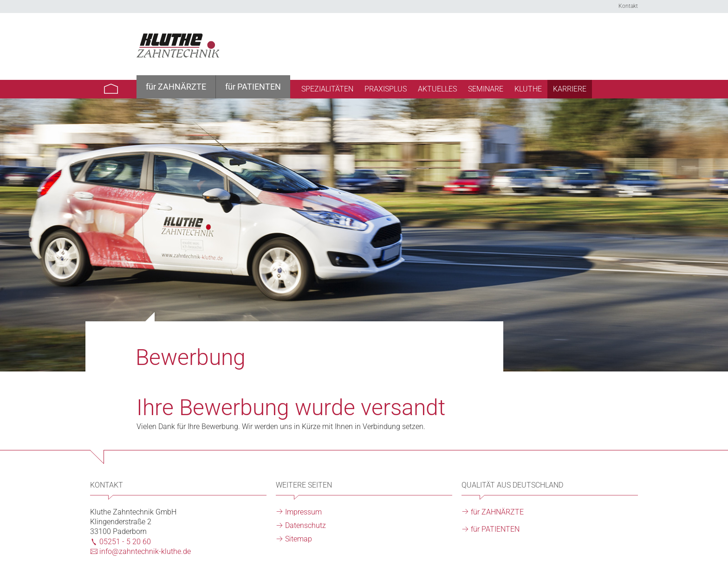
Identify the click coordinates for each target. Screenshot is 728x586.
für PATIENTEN (495, 529)
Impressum (303, 512)
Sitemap (299, 539)
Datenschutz (305, 525)
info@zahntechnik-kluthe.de (145, 551)
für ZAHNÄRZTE (497, 512)
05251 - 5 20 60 (125, 542)
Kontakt (628, 6)
